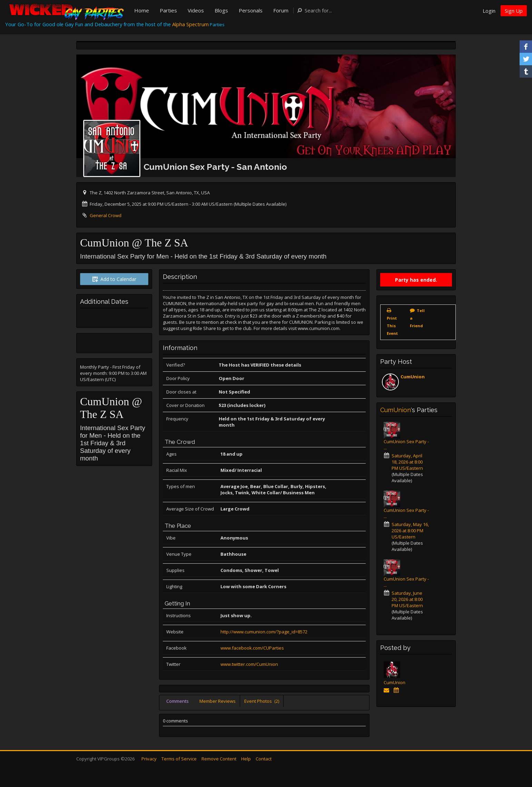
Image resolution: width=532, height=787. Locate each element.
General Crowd (106, 215)
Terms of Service (179, 759)
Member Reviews (218, 701)
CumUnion (413, 377)
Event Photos (262, 701)
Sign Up (514, 11)
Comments (178, 701)
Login (489, 11)
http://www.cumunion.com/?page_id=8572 (264, 632)
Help (246, 759)
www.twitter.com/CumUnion (249, 664)
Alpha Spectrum (190, 24)
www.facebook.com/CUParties (252, 648)
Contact (264, 759)
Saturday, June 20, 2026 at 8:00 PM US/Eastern (407, 599)
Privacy (149, 759)
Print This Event (392, 326)
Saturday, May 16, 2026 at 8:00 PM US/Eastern (410, 531)
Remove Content (219, 759)
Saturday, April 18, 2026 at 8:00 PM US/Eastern (407, 462)
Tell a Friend (417, 318)
